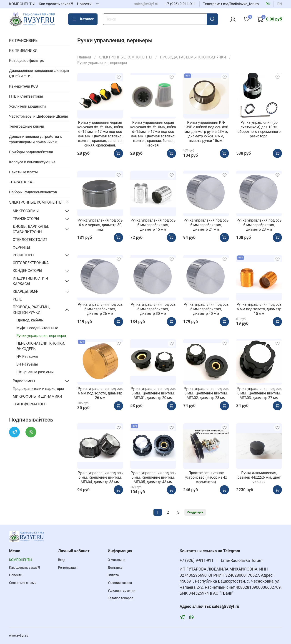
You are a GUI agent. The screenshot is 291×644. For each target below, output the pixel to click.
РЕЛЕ (17, 299)
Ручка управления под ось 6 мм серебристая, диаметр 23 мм (259, 225)
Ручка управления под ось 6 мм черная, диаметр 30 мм (100, 225)
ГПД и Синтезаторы (26, 96)
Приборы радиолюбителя (31, 152)
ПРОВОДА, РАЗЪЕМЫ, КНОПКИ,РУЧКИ (193, 57)
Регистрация (68, 568)
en (280, 4)
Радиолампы (24, 381)
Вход (62, 560)
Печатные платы (23, 172)
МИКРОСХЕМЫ (26, 211)
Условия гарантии (122, 591)
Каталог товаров (121, 598)
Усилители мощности (28, 106)
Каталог (83, 19)
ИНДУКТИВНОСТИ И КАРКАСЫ (30, 281)
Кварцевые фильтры (27, 61)
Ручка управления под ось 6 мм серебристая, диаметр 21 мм (206, 225)
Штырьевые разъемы (35, 372)
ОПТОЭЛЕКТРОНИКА (31, 263)
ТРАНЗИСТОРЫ (26, 219)
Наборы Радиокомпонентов (33, 192)
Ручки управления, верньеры (41, 336)
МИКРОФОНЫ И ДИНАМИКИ (37, 396)
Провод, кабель (30, 320)
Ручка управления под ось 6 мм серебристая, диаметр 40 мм (206, 309)
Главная (84, 57)
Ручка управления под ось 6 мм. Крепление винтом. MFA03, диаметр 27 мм (259, 393)
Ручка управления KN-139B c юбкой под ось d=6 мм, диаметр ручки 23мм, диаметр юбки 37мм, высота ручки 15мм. (206, 132)
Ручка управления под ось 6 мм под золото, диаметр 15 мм (259, 309)
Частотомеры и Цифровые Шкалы (39, 116)
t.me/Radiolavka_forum (242, 561)
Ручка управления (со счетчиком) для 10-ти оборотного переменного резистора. (259, 129)
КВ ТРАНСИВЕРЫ (24, 41)
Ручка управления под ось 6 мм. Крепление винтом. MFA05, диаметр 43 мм (153, 477)
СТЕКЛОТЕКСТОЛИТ (30, 240)
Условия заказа (120, 583)
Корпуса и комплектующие (32, 162)
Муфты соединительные (37, 328)
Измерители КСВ (24, 86)
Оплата (113, 575)
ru (268, 4)
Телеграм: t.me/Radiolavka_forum (231, 4)
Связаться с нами (23, 583)
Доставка (115, 568)
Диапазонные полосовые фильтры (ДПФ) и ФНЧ (39, 73)
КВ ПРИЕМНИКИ (23, 51)
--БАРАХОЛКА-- (22, 182)
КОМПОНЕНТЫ (22, 4)
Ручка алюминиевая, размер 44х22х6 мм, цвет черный (259, 477)
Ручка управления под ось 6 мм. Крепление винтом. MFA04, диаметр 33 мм (100, 477)
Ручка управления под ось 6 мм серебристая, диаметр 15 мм (153, 225)
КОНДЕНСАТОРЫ (27, 271)
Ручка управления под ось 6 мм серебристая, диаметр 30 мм (153, 309)
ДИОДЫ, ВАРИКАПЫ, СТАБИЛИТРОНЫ (31, 229)
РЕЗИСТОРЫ (24, 255)
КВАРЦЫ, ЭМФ (25, 292)
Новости (84, 4)
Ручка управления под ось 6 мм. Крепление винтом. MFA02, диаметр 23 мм (206, 393)
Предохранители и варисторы (38, 389)
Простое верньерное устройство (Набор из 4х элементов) (206, 477)
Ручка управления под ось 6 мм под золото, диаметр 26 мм (100, 393)
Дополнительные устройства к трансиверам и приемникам (35, 139)
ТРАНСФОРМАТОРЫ (30, 404)
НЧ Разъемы (27, 357)
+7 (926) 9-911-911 (181, 4)
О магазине (117, 560)
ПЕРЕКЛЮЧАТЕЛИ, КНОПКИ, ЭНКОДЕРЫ (41, 346)
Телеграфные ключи (27, 126)
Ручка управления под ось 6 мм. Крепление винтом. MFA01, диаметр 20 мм (153, 393)
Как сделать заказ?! (56, 4)
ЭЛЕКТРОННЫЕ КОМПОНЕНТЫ (125, 57)
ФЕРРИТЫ (21, 247)
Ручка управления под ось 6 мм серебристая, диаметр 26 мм (100, 309)
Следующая (195, 512)
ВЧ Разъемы (27, 364)
